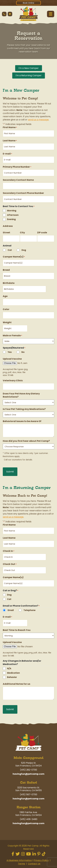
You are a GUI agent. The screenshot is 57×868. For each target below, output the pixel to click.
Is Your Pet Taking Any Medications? (24, 409)
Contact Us (34, 864)
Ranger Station (29, 807)
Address (8, 226)
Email (11, 610)
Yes (10, 352)
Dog (24, 250)
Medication (13, 673)
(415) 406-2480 (29, 819)
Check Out (10, 564)
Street (6, 233)
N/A (9, 668)
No (23, 352)
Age (5, 296)
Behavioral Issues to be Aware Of (22, 421)
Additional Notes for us (16, 684)
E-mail (7, 154)
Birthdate (9, 283)
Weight (7, 322)
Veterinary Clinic (13, 381)
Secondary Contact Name (18, 180)
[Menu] (51, 14)
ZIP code (42, 233)
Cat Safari (29, 782)
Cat (10, 250)
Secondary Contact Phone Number (23, 193)
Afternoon (13, 215)
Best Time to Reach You (17, 630)
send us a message (38, 120)
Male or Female (12, 336)
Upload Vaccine (12, 359)
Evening (11, 219)
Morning (12, 211)
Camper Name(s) (14, 257)
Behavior (12, 677)
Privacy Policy (41, 860)
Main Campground (29, 758)
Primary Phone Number (17, 167)
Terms (21, 864)
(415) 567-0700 (29, 794)
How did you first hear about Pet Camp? (26, 441)
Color (6, 309)
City (22, 233)
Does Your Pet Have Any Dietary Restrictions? (21, 395)
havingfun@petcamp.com (29, 774)
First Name (10, 127)
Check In (9, 551)
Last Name (10, 141)
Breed (6, 270)
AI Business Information (19, 860)
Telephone (29, 610)
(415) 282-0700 (29, 770)
